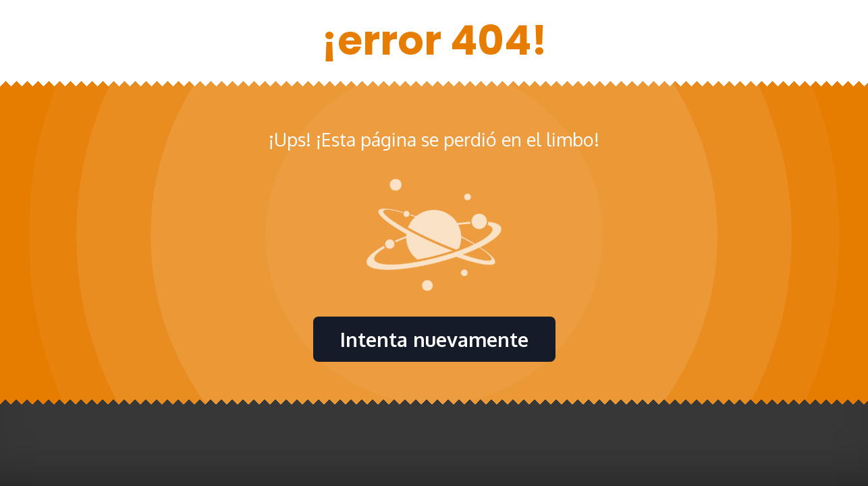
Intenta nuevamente (434, 339)
